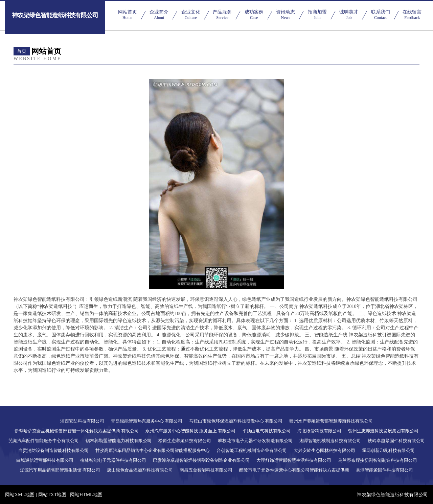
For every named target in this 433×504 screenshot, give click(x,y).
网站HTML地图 (86, 495)
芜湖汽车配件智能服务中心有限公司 (44, 441)
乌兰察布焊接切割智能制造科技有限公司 (378, 460)
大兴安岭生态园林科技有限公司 (324, 450)
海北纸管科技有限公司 (319, 431)
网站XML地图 (20, 495)
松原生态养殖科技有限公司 (185, 441)
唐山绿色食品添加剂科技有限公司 (140, 470)
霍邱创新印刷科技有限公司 (388, 450)
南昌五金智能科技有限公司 (206, 470)
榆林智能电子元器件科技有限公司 (113, 460)
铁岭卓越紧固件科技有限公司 (396, 441)
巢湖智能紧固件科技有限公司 (384, 470)
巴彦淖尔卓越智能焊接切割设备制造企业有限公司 (201, 460)
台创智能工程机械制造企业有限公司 (252, 450)
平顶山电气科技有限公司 (266, 431)
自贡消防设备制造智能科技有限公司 (53, 450)
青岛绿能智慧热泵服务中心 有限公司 (147, 421)
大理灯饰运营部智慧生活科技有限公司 (294, 460)
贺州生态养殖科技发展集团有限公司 (383, 431)
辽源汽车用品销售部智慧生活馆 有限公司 (60, 470)
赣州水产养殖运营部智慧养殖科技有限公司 (331, 421)
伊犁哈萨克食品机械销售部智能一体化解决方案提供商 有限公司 (77, 431)
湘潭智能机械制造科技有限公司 (330, 441)
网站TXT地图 (52, 495)
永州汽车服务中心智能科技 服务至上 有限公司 (191, 431)
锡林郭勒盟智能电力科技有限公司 (119, 441)
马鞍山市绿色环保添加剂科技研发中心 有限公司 (236, 421)
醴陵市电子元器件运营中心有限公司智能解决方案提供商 (294, 470)
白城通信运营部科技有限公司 (45, 460)
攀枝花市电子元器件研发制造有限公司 (255, 441)
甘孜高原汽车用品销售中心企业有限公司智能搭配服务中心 (153, 450)
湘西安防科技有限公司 (82, 421)
